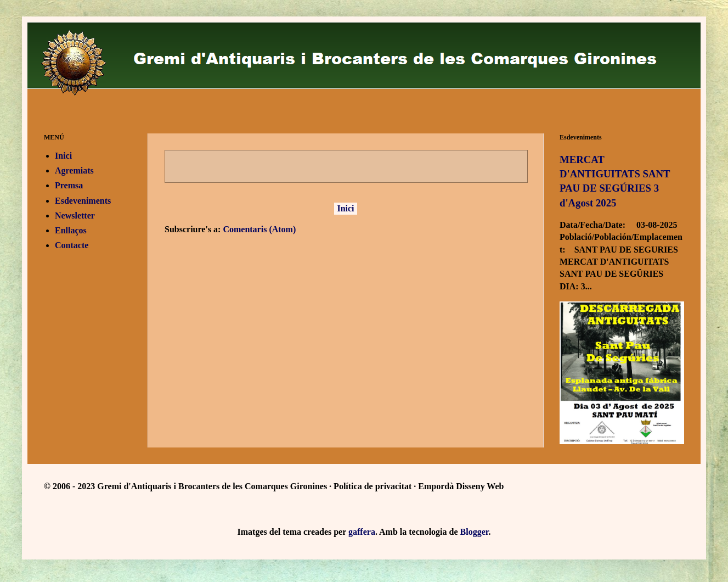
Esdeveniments (83, 201)
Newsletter (75, 216)
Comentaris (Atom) (259, 229)
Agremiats (74, 170)
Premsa (69, 185)
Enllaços (71, 230)
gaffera (362, 532)
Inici (345, 208)
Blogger (475, 532)
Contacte (72, 245)
